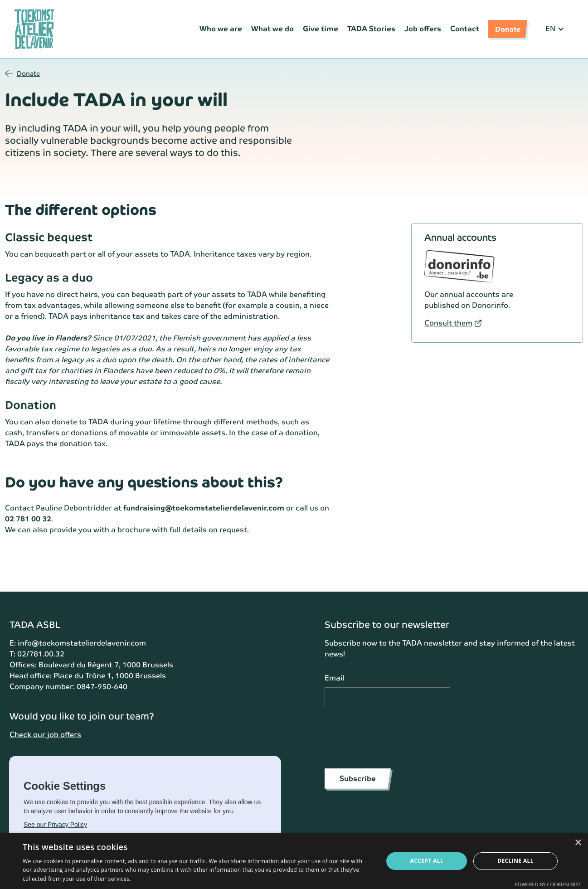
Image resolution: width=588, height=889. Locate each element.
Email (335, 678)
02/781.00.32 (41, 654)
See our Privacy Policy (55, 825)
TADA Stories (371, 29)
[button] (555, 29)
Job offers (423, 29)
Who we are (221, 29)
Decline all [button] (515, 861)
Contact (465, 29)
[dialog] (294, 861)
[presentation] (394, 736)
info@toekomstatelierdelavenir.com (82, 643)
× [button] (578, 843)
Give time (321, 29)
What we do (272, 29)
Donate (508, 29)
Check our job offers (45, 735)
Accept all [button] (427, 861)
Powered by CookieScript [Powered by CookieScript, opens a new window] (548, 884)
